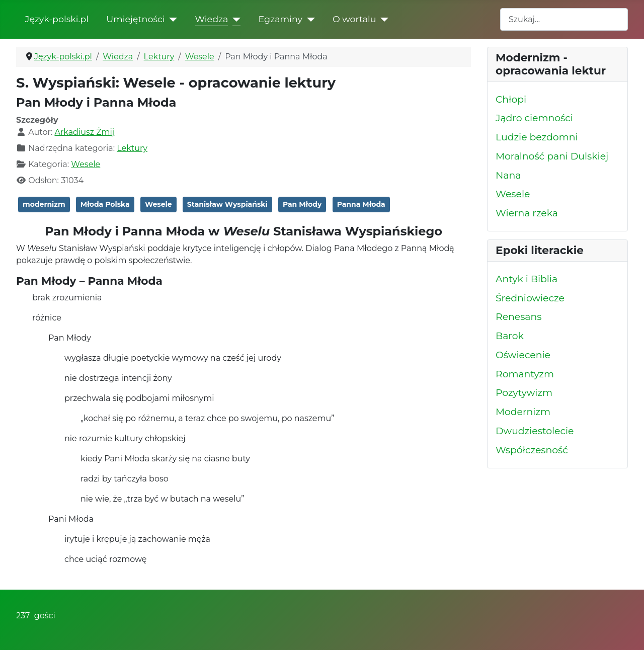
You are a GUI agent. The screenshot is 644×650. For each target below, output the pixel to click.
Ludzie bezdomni (537, 137)
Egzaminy (280, 19)
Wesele (86, 164)
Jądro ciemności (534, 118)
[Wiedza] (234, 19)
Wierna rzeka (527, 213)
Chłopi (511, 99)
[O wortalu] (383, 19)
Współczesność (532, 450)
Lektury (132, 148)
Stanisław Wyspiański (227, 204)
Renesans (518, 317)
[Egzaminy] (309, 19)
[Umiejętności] (171, 19)
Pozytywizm (524, 393)
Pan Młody (302, 204)
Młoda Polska (105, 204)
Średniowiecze (530, 298)
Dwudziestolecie (535, 431)
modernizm (44, 204)
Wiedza (212, 19)
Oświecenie (523, 355)
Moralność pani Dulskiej (552, 156)
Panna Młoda (361, 204)
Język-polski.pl (57, 19)
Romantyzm (525, 374)
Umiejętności (135, 19)
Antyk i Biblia (527, 279)
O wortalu (354, 19)
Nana (508, 175)
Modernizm (523, 412)
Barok (510, 336)
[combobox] (564, 19)
